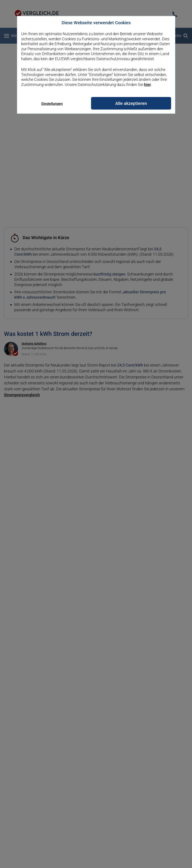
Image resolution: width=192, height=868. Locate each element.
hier (147, 85)
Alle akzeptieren (131, 103)
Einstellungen (52, 104)
